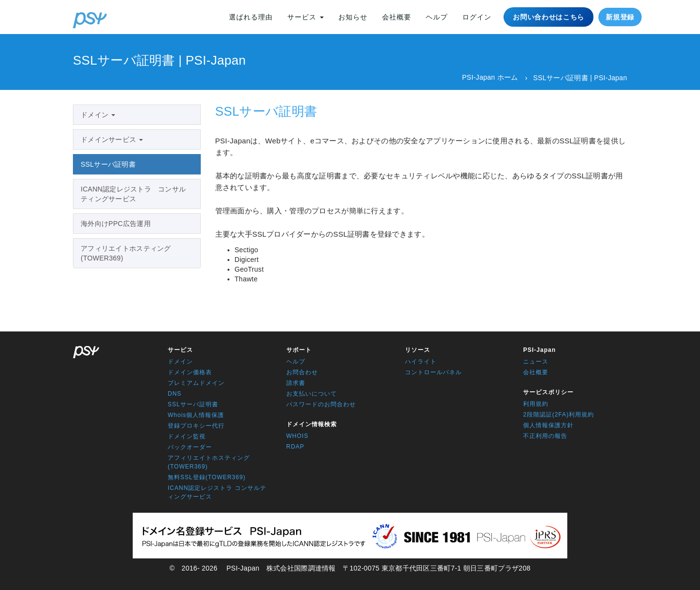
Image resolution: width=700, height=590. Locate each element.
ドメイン (98, 115)
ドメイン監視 (187, 436)
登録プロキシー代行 (196, 426)
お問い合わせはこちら (549, 17)
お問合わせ (302, 372)
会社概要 (397, 17)
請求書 (296, 383)
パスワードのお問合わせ (321, 404)
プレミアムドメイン (196, 383)
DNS (175, 394)
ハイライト (421, 362)
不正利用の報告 (545, 436)
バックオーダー (190, 447)
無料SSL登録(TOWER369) (207, 477)
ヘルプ (437, 17)
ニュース (536, 362)
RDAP (295, 447)
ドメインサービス (112, 139)
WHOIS (297, 436)
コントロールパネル (433, 372)
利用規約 (536, 404)
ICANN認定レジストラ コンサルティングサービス (133, 194)
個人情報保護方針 (548, 425)
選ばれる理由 (251, 17)
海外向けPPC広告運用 (116, 224)
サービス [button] (306, 17)
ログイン (477, 17)
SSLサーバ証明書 (108, 164)
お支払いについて (312, 394)
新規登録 (620, 17)
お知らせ (353, 17)
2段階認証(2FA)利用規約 (559, 415)
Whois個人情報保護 (196, 415)
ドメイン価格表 (190, 372)
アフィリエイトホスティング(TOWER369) (126, 253)
